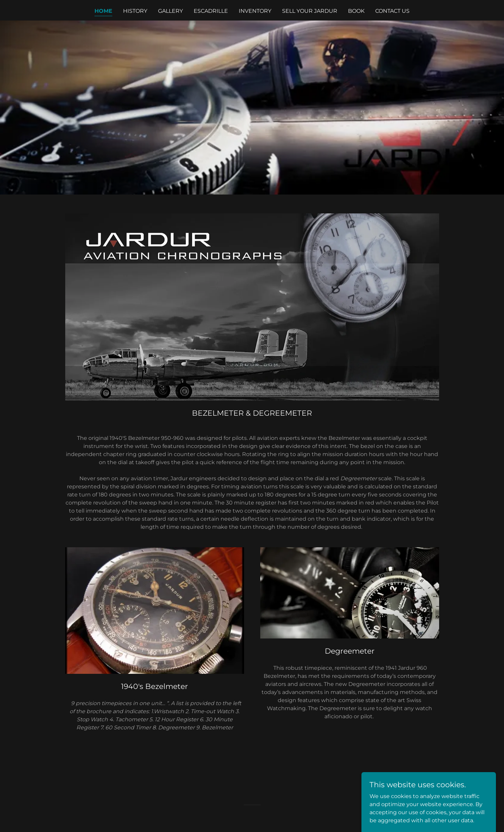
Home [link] (103, 11)
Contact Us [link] (392, 11)
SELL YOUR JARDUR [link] (310, 11)
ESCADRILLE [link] (211, 11)
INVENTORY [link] (255, 11)
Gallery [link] (170, 11)
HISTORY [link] (135, 11)
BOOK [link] (356, 11)
